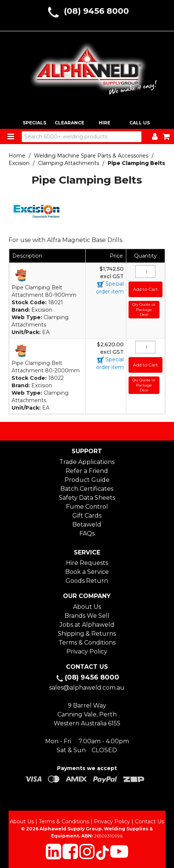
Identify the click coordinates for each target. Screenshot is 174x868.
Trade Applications (87, 462)
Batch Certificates (87, 489)
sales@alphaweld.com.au (87, 688)
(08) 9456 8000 (96, 11)
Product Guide (87, 480)
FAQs (87, 533)
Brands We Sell (87, 616)
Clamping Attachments (69, 163)
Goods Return (87, 581)
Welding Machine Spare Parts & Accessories (91, 156)
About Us (87, 607)
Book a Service (87, 572)
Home (17, 156)
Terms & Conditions (87, 643)
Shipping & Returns (87, 634)
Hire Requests (87, 563)
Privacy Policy (87, 651)
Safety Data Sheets (87, 498)
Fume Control (87, 507)
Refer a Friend (87, 471)
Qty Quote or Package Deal (144, 309)
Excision (19, 163)
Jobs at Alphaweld (87, 625)
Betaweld (87, 524)
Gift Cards (87, 516)
